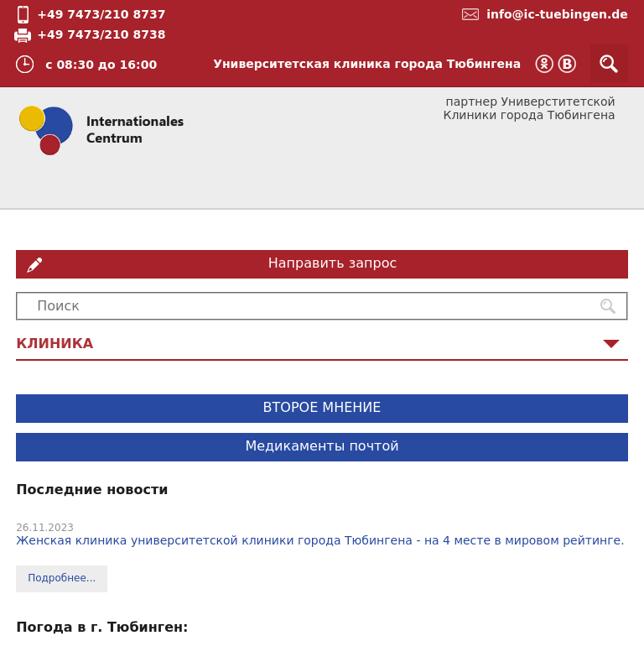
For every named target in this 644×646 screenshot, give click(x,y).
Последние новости (92, 490)
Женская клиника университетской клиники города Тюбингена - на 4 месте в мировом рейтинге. (320, 540)
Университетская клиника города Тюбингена (367, 64)
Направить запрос (332, 263)
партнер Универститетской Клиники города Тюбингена (529, 108)
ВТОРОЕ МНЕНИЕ (322, 407)
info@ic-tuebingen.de (557, 14)
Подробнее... (62, 578)
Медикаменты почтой (322, 446)
